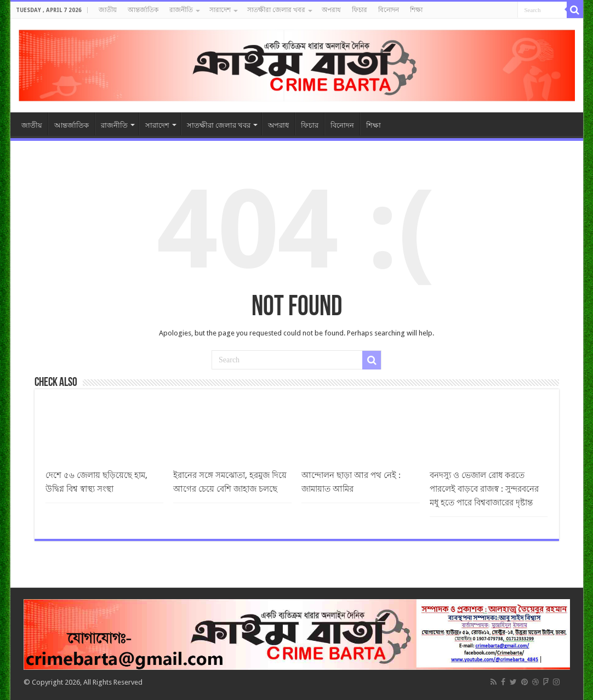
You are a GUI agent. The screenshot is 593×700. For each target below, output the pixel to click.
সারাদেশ (220, 10)
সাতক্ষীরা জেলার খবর (276, 10)
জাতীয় (108, 10)
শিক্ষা (416, 10)
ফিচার (360, 10)
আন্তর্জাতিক (143, 10)
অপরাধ (331, 10)
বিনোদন (389, 10)
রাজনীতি (181, 10)
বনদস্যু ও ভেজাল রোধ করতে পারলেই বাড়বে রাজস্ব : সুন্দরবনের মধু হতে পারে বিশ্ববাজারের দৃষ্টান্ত (484, 489)
